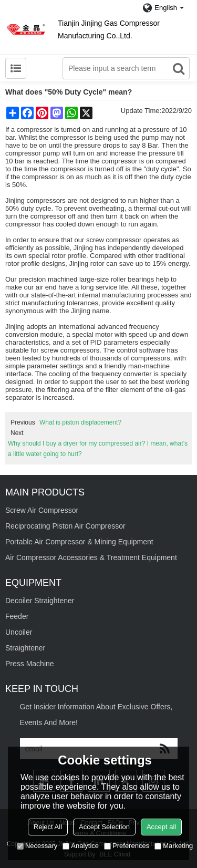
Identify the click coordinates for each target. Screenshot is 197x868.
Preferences (127, 846)
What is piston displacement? (80, 422)
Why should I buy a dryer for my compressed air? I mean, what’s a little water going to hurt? (98, 449)
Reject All (48, 827)
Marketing (174, 846)
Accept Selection (104, 827)
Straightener (25, 648)
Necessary (37, 846)
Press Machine (30, 664)
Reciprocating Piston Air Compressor (65, 526)
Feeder (17, 616)
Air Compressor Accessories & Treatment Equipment (91, 557)
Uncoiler (19, 632)
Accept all (161, 827)
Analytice (81, 846)
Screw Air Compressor (42, 510)
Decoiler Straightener (40, 601)
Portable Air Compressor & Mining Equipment (79, 542)
